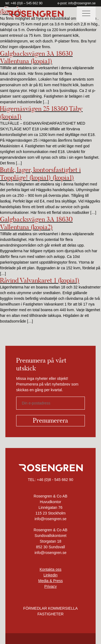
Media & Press (50, 581)
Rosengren (35, 14)
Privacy (51, 586)
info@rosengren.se (82, 3)
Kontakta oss (50, 569)
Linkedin (50, 575)
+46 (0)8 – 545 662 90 (26, 3)
